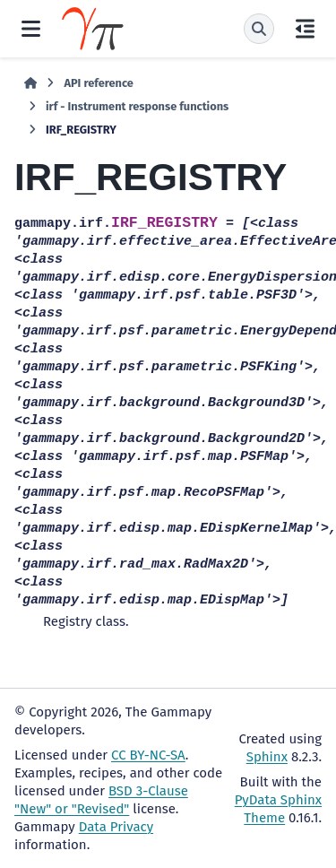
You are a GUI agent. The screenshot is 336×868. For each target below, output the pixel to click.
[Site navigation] (31, 29)
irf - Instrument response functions (137, 106)
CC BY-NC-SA (148, 755)
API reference (98, 83)
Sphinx (267, 757)
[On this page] (305, 29)
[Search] (259, 29)
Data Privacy (116, 827)
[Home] (30, 83)
